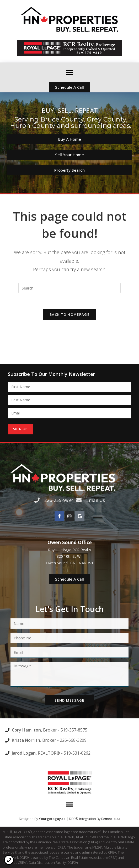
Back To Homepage (69, 314)
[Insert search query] (69, 288)
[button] (70, 72)
